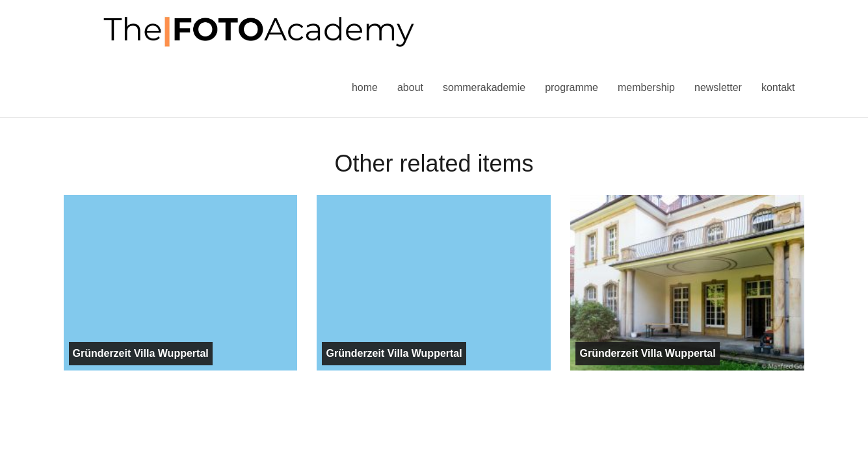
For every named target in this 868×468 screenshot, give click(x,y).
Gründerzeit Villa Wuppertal (141, 353)
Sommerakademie (484, 87)
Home (365, 87)
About (410, 87)
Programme (572, 87)
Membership (646, 87)
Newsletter (718, 87)
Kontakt (778, 87)
